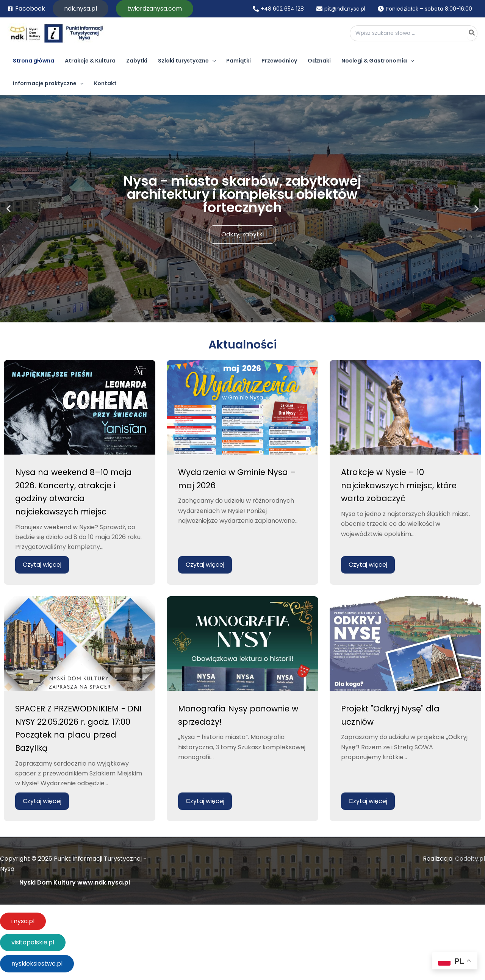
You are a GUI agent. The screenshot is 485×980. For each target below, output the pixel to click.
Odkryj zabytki (242, 234)
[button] (81, 9)
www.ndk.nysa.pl (104, 882)
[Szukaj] (472, 33)
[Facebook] (26, 9)
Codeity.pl (470, 859)
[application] (212, 61)
